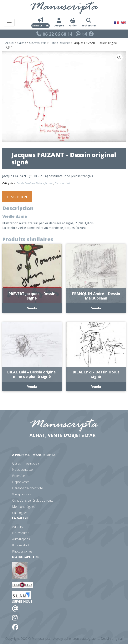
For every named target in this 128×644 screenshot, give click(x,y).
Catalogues (20, 513)
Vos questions (22, 494)
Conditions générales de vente (33, 500)
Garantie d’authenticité (28, 488)
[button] (119, 58)
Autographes (21, 539)
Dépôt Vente (21, 482)
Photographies (22, 551)
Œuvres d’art (21, 545)
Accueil (10, 43)
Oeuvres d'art (38, 43)
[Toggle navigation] (9, 23)
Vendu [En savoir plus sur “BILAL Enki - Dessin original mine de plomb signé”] (32, 387)
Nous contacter (23, 470)
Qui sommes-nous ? (26, 463)
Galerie (22, 43)
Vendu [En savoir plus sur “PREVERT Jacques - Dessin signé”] (32, 308)
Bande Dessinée (60, 43)
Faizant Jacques (45, 183)
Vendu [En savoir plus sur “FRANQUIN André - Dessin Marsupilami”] (96, 308)
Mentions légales (24, 507)
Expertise (18, 476)
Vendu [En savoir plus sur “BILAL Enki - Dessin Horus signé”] (96, 387)
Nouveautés (21, 533)
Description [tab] (17, 197)
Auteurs (18, 527)
